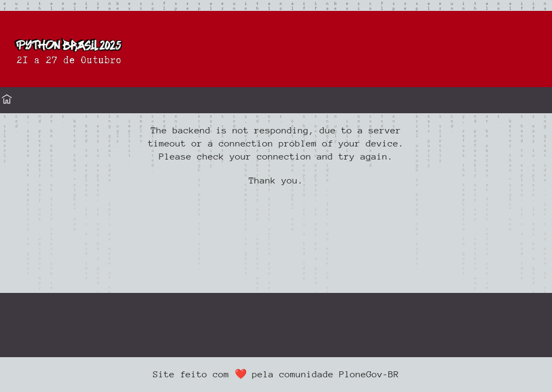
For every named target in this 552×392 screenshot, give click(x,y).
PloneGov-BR (369, 374)
